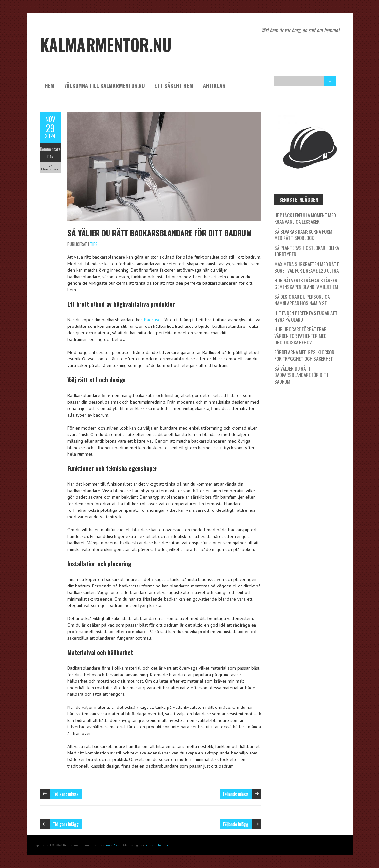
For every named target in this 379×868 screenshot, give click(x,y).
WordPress (113, 845)
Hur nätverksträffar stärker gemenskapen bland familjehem (306, 283)
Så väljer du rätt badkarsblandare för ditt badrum (160, 233)
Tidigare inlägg (66, 793)
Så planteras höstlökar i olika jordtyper (307, 251)
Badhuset (153, 320)
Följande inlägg (236, 793)
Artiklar (214, 86)
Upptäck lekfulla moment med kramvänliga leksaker (305, 218)
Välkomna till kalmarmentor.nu (104, 86)
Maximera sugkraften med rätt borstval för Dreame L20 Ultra (307, 267)
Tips (94, 244)
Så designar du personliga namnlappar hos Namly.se (302, 300)
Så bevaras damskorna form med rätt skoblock (303, 235)
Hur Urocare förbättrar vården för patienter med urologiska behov (300, 336)
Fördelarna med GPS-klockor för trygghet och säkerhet (304, 355)
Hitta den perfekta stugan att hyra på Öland (306, 316)
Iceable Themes (156, 845)
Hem (50, 86)
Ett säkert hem (174, 86)
